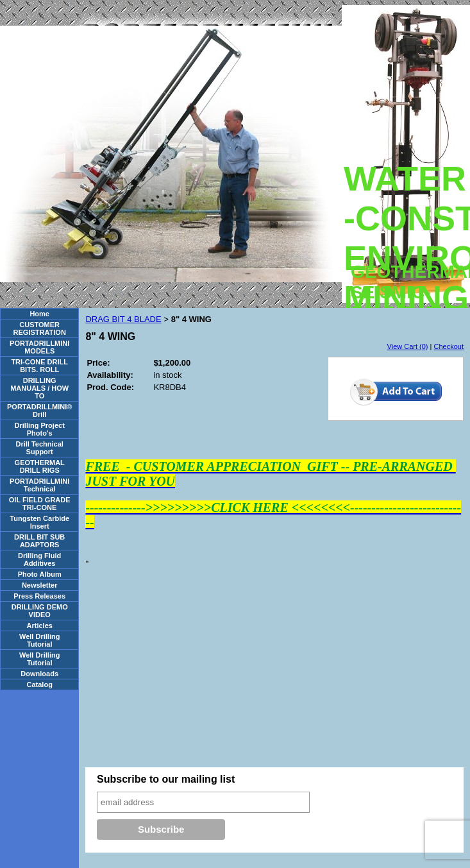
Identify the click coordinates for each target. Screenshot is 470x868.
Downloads (39, 674)
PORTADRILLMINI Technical (39, 485)
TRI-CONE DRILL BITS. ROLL (39, 366)
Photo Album (40, 574)
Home (39, 314)
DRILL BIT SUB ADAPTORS (39, 541)
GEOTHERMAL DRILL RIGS (40, 466)
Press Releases (39, 596)
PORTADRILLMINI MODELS (39, 347)
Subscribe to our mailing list (166, 779)
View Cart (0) (408, 346)
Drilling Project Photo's (40, 429)
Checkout (449, 346)
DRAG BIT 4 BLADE (123, 319)
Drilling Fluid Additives (39, 559)
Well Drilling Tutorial (39, 640)
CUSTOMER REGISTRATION (40, 328)
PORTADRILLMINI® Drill (39, 411)
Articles (40, 625)
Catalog (40, 685)
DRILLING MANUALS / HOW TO (39, 388)
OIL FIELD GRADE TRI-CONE (40, 504)
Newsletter (40, 585)
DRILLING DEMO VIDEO (40, 611)
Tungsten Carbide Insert (39, 522)
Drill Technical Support (40, 448)
